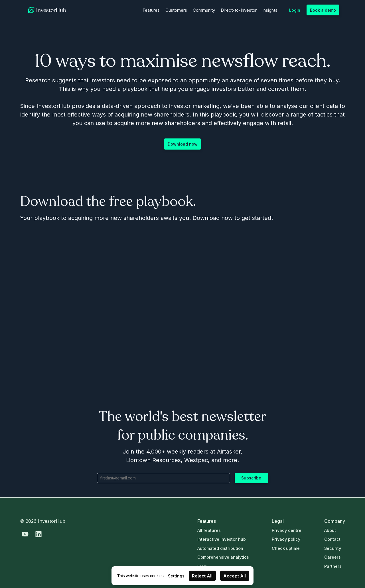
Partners (333, 566)
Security (333, 548)
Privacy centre (287, 530)
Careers (332, 557)
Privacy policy (286, 539)
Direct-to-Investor (239, 10)
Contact (332, 539)
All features (209, 530)
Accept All (235, 576)
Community (204, 10)
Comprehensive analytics (223, 557)
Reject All (202, 576)
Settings (176, 576)
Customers (176, 10)
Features (151, 10)
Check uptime (286, 548)
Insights (270, 10)
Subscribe (251, 478)
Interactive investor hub (222, 539)
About (330, 530)
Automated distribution (220, 548)
